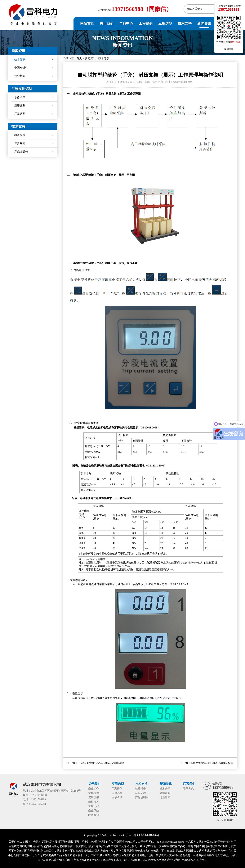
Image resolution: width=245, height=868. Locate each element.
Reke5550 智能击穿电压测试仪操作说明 (101, 763)
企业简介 (94, 789)
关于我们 (107, 23)
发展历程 (94, 806)
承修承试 (20, 97)
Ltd (129, 835)
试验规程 (20, 143)
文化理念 (94, 793)
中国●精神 (20, 68)
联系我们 (94, 815)
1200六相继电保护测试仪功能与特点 (212, 763)
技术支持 (185, 23)
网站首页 (87, 23)
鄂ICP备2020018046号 (146, 835)
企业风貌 (94, 811)
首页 (79, 58)
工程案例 (146, 23)
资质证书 (94, 797)
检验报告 (20, 135)
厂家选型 (20, 114)
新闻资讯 (204, 23)
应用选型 (165, 23)
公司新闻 (165, 793)
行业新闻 (20, 76)
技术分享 (104, 58)
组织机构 (94, 802)
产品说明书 (21, 152)
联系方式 (188, 789)
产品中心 (126, 23)
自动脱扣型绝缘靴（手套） (89, 94)
